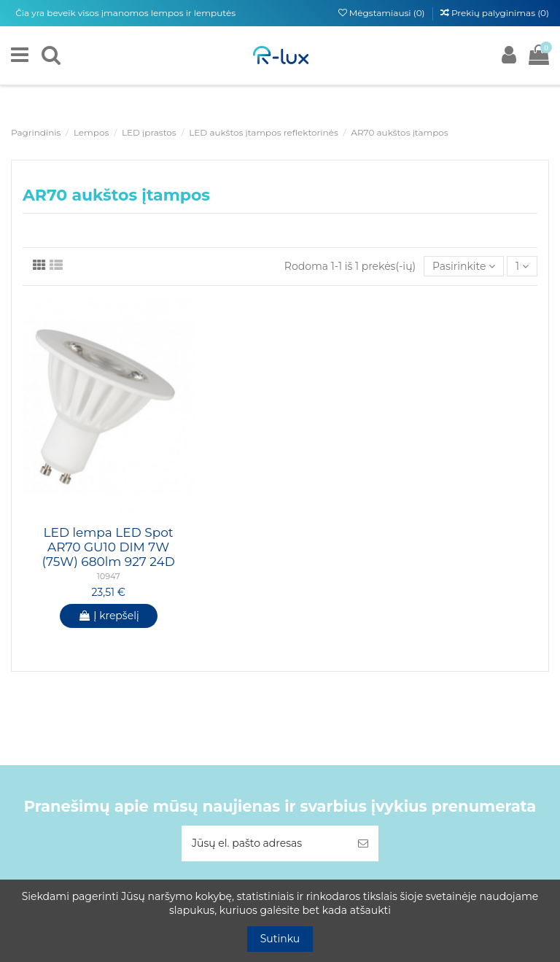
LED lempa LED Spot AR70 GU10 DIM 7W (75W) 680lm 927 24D (108, 547)
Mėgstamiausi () (383, 13)
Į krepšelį (109, 616)
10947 (109, 576)
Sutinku (280, 939)
